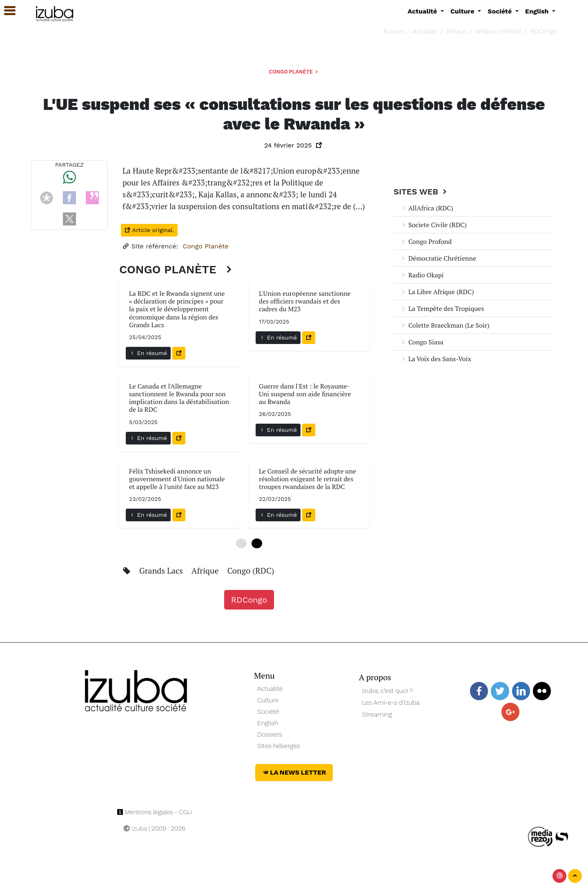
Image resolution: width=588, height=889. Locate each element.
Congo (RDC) (251, 571)
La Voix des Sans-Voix (436, 359)
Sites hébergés (279, 746)
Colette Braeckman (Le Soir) (445, 325)
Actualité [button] (423, 11)
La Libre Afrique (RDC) (437, 292)
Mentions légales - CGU (155, 812)
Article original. (149, 230)
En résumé (148, 353)
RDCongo (544, 31)
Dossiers (270, 734)
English (268, 723)
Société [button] (501, 11)
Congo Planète (294, 72)
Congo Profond (426, 241)
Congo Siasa (422, 342)
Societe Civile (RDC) (433, 225)
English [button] (538, 11)
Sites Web (421, 192)
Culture (268, 700)
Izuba (135, 828)
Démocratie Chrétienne (438, 258)
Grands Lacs (162, 571)
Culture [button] (463, 11)
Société (268, 711)
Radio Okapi (422, 275)
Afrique (457, 31)
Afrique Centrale (498, 31)
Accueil (394, 31)
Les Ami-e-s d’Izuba (391, 702)
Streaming (377, 714)
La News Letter (294, 772)
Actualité (425, 31)
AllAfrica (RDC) (427, 208)
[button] (6, 11)
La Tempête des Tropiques (442, 308)
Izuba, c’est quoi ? (388, 691)
